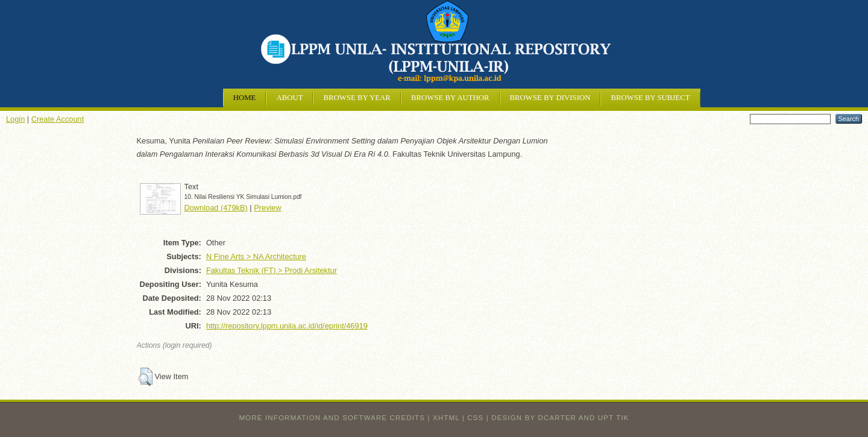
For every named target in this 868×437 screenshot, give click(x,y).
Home (245, 98)
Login (15, 119)
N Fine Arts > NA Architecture (256, 256)
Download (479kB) (216, 208)
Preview (268, 208)
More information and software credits (332, 418)
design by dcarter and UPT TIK (560, 418)
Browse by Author (450, 98)
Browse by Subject (650, 98)
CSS (475, 418)
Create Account (58, 119)
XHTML (446, 418)
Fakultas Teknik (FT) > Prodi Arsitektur (272, 270)
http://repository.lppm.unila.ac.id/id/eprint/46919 (287, 326)
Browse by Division (550, 98)
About (289, 98)
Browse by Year (357, 98)
